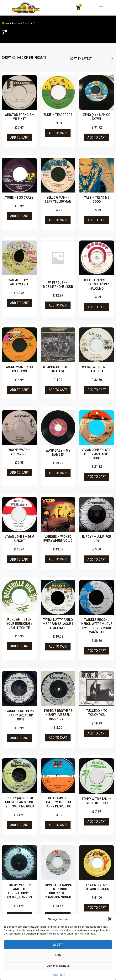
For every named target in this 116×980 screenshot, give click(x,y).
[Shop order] (90, 61)
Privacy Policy (58, 975)
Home (6, 25)
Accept (58, 945)
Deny (58, 955)
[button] (110, 919)
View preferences (58, 966)
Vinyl (27, 25)
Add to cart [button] (19, 139)
